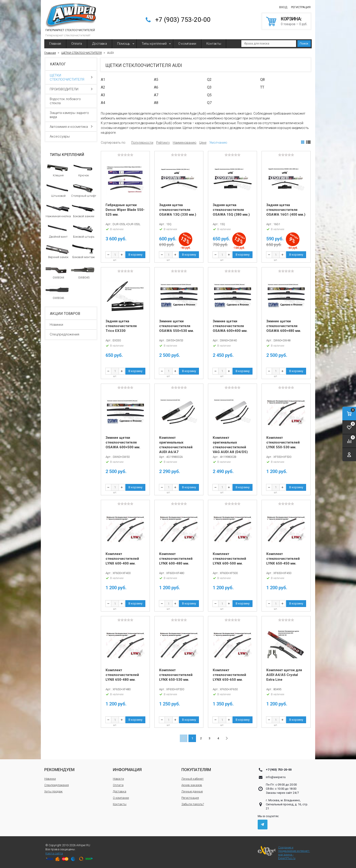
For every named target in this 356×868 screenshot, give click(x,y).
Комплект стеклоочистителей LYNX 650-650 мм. (229, 675)
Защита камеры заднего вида (71, 115)
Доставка (100, 44)
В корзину (135, 255)
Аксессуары (71, 136)
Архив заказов (192, 785)
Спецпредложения (64, 334)
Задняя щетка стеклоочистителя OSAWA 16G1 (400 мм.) (286, 210)
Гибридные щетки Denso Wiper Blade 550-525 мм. (125, 210)
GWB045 (83, 272)
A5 (156, 80)
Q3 (209, 87)
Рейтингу (163, 143)
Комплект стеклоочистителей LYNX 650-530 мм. (176, 675)
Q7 (209, 103)
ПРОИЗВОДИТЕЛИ (71, 89)
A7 (156, 95)
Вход (283, 7)
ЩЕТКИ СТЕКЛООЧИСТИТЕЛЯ (71, 77)
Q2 (209, 80)
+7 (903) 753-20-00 (183, 20)
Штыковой (58, 190)
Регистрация (301, 7)
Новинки (56, 325)
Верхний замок (58, 251)
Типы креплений (154, 44)
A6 (156, 87)
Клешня (58, 170)
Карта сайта (54, 853)
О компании (187, 44)
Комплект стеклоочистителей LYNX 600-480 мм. (176, 559)
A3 (103, 95)
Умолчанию (218, 143)
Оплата (77, 44)
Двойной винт (58, 231)
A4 (103, 103)
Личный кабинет (193, 779)
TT (262, 87)
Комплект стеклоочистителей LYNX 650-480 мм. (122, 675)
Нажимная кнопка (58, 210)
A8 (156, 103)
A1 (103, 80)
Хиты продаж (53, 791)
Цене (203, 143)
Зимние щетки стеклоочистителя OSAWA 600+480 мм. (284, 326)
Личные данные (192, 791)
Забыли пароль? (193, 804)
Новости (118, 779)
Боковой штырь (83, 231)
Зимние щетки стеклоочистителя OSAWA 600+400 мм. (230, 326)
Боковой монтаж (83, 251)
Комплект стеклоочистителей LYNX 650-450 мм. (283, 559)
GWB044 (58, 272)
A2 (103, 87)
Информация (127, 770)
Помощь (124, 44)
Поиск (304, 43)
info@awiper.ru (276, 777)
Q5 (209, 95)
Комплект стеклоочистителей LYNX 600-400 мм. (122, 559)
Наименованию (185, 143)
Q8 (262, 80)
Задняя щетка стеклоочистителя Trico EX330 (121, 326)
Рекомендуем (59, 770)
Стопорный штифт (84, 190)
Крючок (83, 170)
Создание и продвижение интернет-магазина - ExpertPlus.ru (284, 853)
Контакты (214, 44)
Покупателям (196, 770)
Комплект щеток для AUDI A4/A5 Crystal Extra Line (284, 675)
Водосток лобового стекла (71, 101)
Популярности (142, 143)
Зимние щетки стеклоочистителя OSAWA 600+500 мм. (123, 442)
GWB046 (58, 292)
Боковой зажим (83, 210)
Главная (55, 44)
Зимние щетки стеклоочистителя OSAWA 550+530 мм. (177, 326)
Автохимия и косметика (71, 127)
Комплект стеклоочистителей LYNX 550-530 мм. (283, 442)
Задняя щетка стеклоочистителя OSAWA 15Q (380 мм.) (231, 210)
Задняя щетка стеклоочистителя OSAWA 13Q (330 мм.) (178, 210)
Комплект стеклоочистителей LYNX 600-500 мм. (229, 559)
